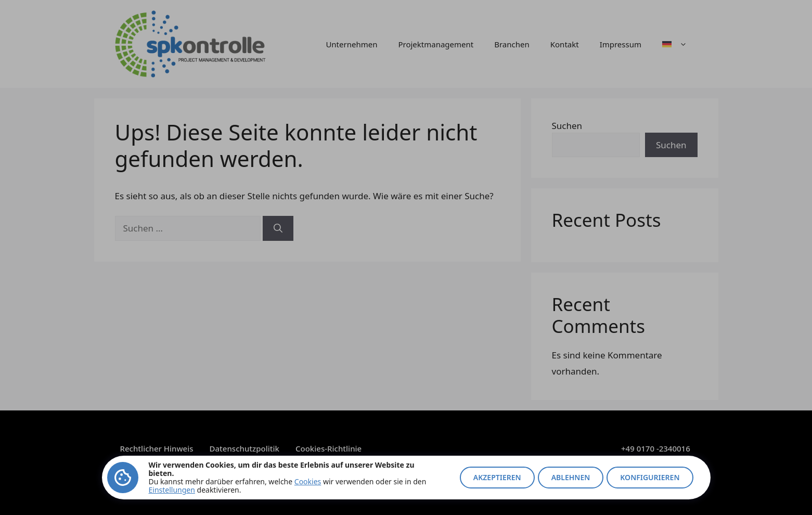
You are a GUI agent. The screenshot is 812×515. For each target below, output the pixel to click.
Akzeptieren (497, 477)
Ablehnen (571, 477)
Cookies (308, 481)
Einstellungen (172, 490)
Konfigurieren (650, 477)
